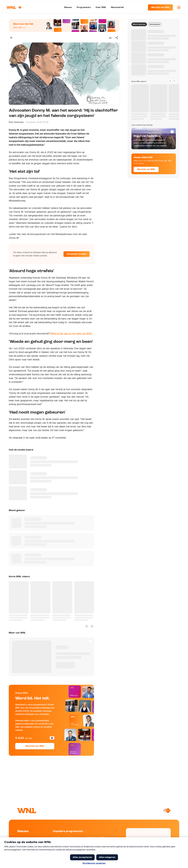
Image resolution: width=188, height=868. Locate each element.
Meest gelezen (139, 24)
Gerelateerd (155, 24)
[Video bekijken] (64, 74)
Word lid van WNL (160, 7)
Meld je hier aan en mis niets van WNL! (71, 333)
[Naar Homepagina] (14, 7)
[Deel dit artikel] (117, 38)
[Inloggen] (179, 7)
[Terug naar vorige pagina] (11, 38)
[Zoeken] (142, 7)
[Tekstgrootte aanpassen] (110, 38)
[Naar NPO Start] (167, 811)
